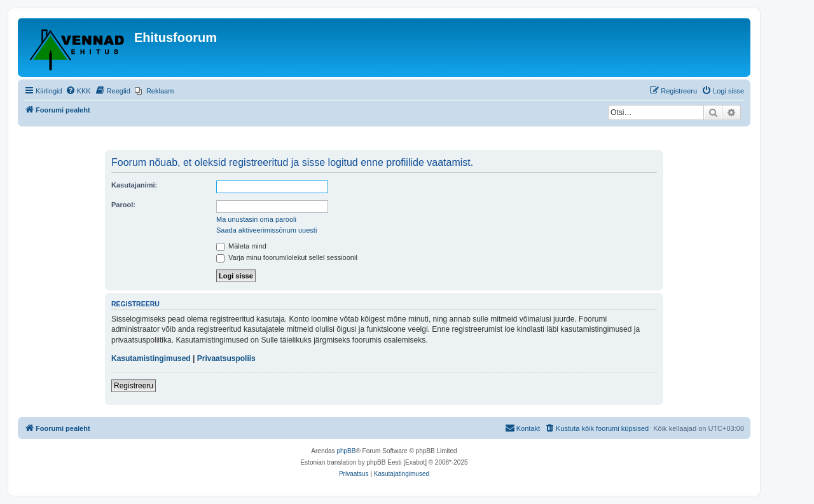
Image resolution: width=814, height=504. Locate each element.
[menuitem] (78, 91)
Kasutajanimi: (134, 185)
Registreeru (134, 386)
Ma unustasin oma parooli (256, 219)
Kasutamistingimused (151, 358)
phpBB (346, 451)
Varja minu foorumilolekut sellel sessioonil (287, 257)
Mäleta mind (241, 246)
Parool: (123, 205)
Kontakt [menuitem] (522, 428)
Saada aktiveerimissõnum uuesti (266, 230)
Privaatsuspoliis (226, 358)
